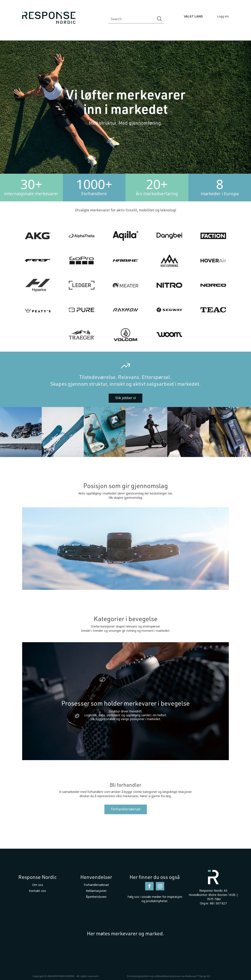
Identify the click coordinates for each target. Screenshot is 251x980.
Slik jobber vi (126, 398)
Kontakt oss (38, 891)
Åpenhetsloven (96, 897)
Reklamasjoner (96, 891)
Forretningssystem (138, 976)
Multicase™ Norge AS (198, 976)
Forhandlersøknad (126, 809)
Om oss (38, 885)
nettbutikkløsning (164, 976)
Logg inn (223, 16)
